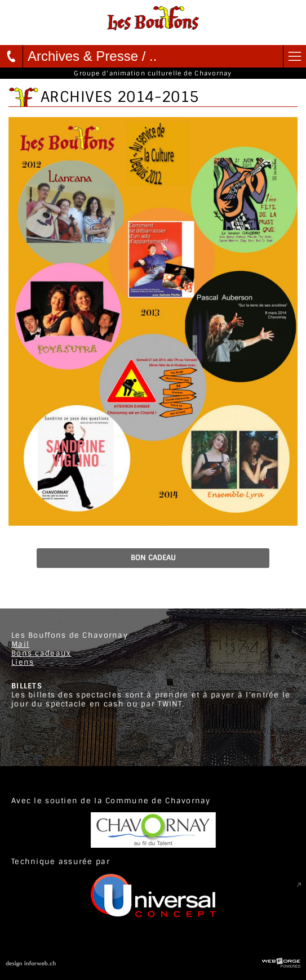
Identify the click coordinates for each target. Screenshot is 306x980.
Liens (23, 662)
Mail (20, 644)
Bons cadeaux (41, 653)
